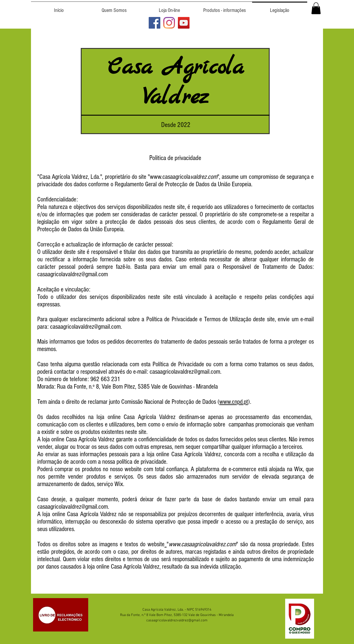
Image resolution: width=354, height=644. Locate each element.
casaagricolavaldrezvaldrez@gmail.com (177, 620)
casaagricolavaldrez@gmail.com (85, 327)
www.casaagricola (170, 177)
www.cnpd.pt (234, 402)
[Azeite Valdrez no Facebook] (155, 23)
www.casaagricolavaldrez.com (202, 544)
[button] (316, 8)
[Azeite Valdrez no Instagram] (169, 23)
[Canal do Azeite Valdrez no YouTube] (184, 23)
